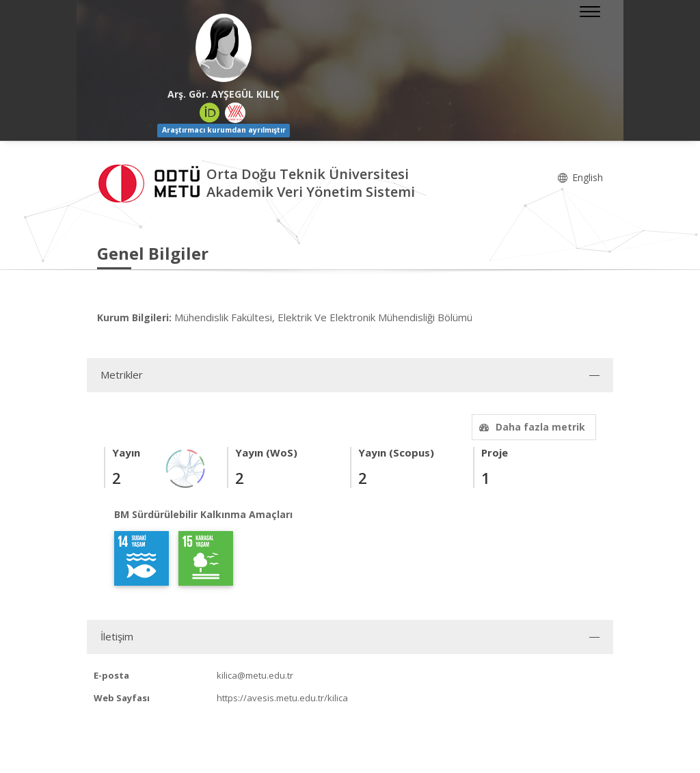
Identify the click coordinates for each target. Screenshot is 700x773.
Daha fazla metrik (530, 427)
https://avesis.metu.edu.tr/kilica (282, 698)
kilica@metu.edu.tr (255, 675)
